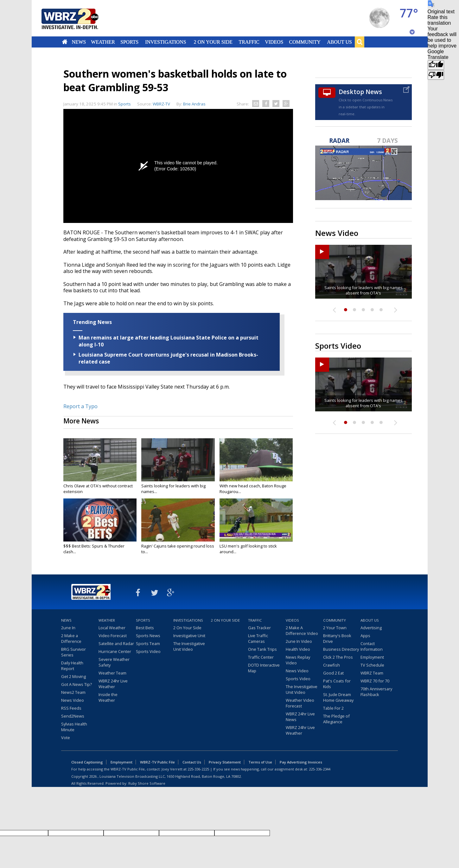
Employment (372, 657)
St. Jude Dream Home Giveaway (338, 697)
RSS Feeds (71, 708)
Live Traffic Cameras (258, 638)
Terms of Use (260, 762)
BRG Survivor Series (73, 652)
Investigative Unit (189, 636)
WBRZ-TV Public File (157, 762)
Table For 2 (333, 708)
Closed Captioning (87, 762)
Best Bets (145, 628)
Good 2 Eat (333, 673)
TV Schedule (372, 665)
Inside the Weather (108, 697)
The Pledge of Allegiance (336, 719)
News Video (73, 700)
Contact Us (192, 762)
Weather (103, 42)
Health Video (298, 649)
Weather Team (112, 673)
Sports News (148, 636)
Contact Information (372, 646)
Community (305, 42)
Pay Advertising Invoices (301, 762)
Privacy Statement (225, 762)
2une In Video (299, 641)
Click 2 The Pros (338, 657)
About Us (339, 42)
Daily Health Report (72, 666)
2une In (68, 628)
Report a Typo (80, 406)
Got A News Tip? (76, 684)
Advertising (371, 628)
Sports (130, 42)
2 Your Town (335, 628)
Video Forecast (113, 636)
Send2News (73, 716)
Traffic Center (261, 657)
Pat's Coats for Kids (337, 684)
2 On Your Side (213, 42)
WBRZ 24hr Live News (300, 717)
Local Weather (112, 628)
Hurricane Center (115, 651)
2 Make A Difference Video (302, 630)
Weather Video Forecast (300, 703)
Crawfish (331, 665)
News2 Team (73, 692)
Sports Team (148, 643)
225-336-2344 (320, 769)
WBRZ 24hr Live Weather (113, 684)
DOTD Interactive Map (264, 668)
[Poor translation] (436, 75)
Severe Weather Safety (114, 662)
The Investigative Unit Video (189, 646)
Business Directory (341, 649)
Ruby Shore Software (147, 783)
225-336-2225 (198, 769)
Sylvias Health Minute (74, 727)
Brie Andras (194, 104)
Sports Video (148, 651)
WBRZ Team (372, 673)
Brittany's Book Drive (337, 638)
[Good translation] (436, 65)
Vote (66, 738)
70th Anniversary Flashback (376, 692)
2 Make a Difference (71, 638)
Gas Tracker (259, 628)
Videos (274, 42)
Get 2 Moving (73, 676)
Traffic (249, 42)
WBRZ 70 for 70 (375, 681)
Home (64, 42)
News (79, 42)
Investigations (166, 42)
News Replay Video (298, 660)
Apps (365, 636)
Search (360, 42)
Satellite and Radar (116, 643)
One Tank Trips (262, 649)
